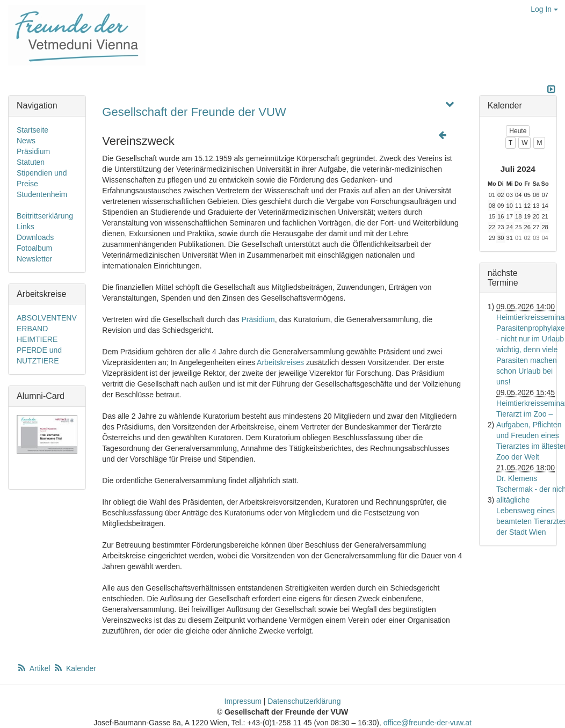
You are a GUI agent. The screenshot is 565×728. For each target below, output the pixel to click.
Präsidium (258, 319)
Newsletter (34, 259)
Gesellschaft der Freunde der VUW (194, 112)
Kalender (75, 668)
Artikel (34, 668)
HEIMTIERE (37, 339)
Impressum (243, 701)
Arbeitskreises (280, 362)
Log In (544, 9)
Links (26, 227)
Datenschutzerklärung (304, 701)
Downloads (35, 237)
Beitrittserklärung (45, 216)
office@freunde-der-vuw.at (428, 723)
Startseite (32, 130)
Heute (518, 131)
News (26, 141)
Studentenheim (42, 194)
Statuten (31, 162)
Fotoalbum (34, 248)
